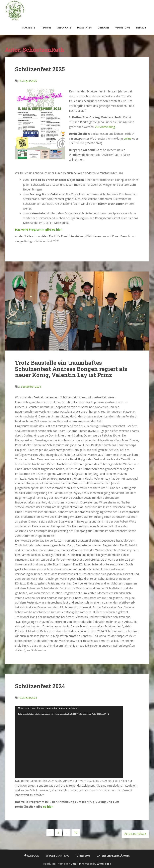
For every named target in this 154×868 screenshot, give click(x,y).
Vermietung (123, 28)
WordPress (104, 864)
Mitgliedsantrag (57, 856)
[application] (69, 742)
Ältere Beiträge (135, 834)
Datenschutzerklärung (113, 856)
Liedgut (141, 28)
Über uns (103, 28)
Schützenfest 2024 (40, 686)
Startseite (28, 28)
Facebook (32, 856)
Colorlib (76, 864)
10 (76, 833)
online (127, 138)
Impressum (83, 856)
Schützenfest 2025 (40, 69)
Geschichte (64, 28)
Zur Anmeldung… (106, 127)
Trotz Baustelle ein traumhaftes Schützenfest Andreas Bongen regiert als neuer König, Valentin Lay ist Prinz (71, 369)
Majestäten (84, 28)
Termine (46, 28)
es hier (47, 807)
